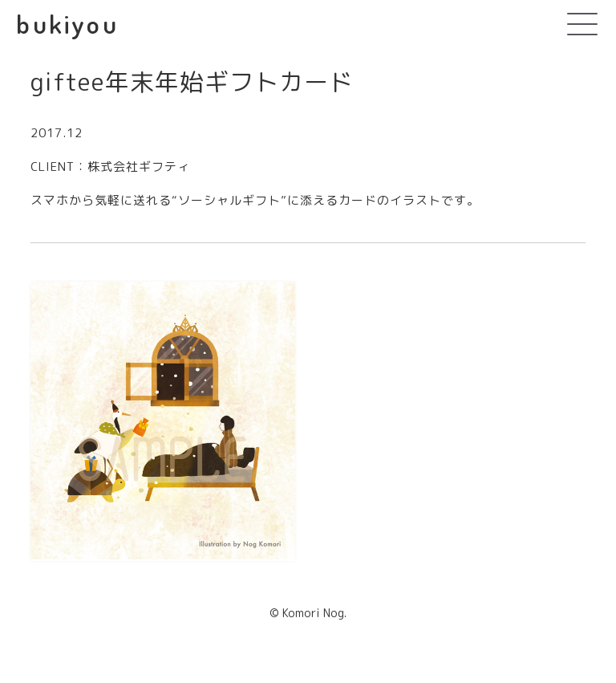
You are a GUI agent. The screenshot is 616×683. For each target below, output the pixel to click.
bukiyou (67, 24)
